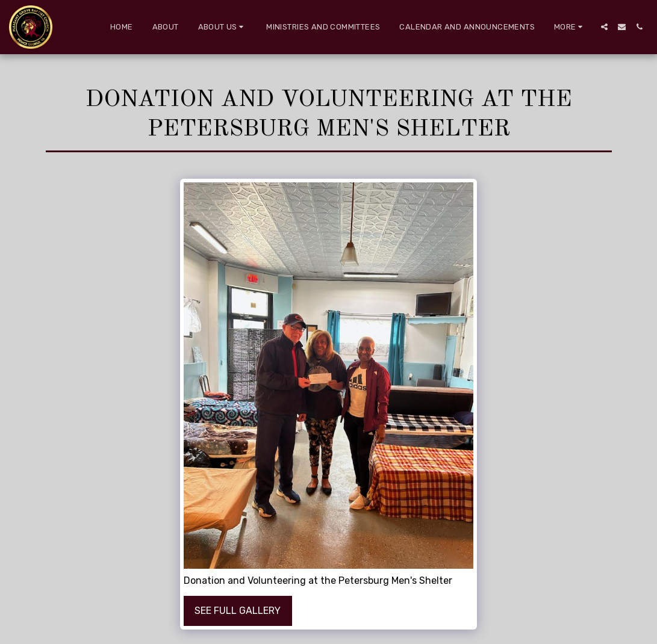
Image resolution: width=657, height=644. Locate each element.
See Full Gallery (238, 611)
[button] (223, 27)
